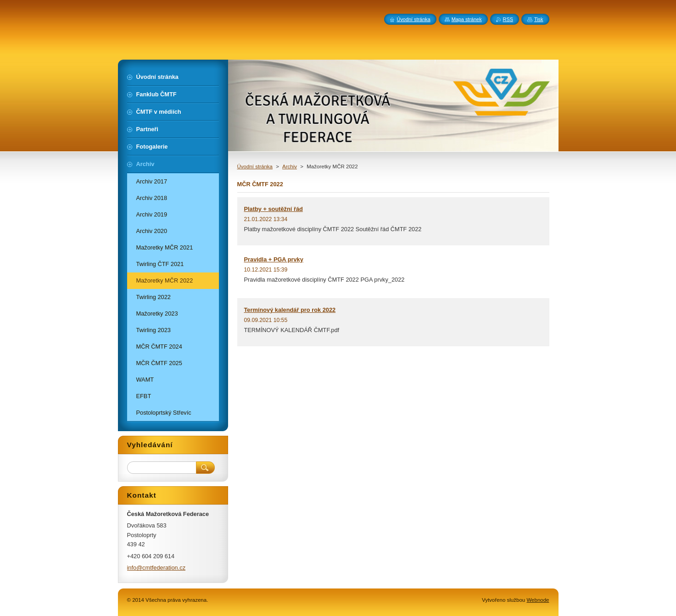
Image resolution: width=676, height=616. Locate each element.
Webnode (538, 600)
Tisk (539, 19)
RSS (508, 19)
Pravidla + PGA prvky (274, 259)
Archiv (290, 166)
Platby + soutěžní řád (274, 209)
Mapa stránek (467, 19)
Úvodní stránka (255, 166)
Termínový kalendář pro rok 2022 (290, 310)
